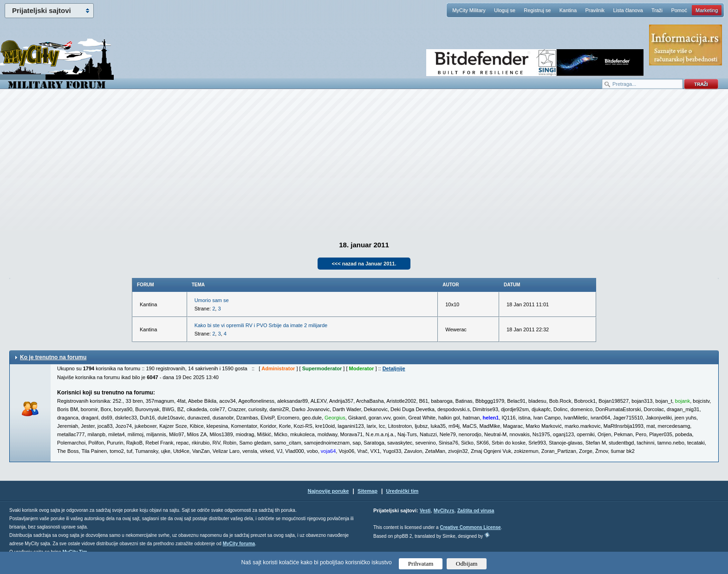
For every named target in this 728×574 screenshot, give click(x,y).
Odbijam (467, 564)
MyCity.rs (444, 511)
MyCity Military (469, 10)
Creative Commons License (470, 527)
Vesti (425, 511)
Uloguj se (505, 10)
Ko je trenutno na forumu (53, 357)
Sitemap (367, 491)
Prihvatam (421, 564)
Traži (657, 10)
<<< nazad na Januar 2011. (364, 264)
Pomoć (679, 10)
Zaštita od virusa (476, 511)
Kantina (568, 10)
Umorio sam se (212, 300)
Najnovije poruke (328, 491)
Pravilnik (595, 10)
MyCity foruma (239, 544)
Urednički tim (403, 491)
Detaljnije (394, 368)
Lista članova (628, 10)
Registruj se (537, 10)
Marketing (707, 10)
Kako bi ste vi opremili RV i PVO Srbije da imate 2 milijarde (261, 325)
